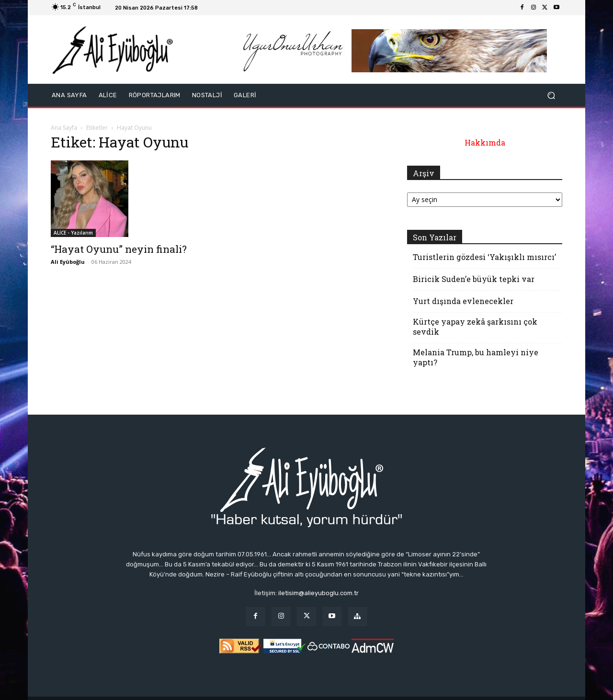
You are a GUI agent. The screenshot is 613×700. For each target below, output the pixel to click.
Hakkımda (485, 142)
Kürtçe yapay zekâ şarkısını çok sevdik (475, 327)
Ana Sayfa (64, 128)
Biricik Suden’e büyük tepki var (474, 279)
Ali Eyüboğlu (68, 262)
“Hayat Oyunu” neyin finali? (119, 249)
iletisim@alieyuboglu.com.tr (318, 593)
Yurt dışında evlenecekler (463, 301)
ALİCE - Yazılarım (73, 233)
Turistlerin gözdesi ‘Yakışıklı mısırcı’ (484, 257)
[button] (551, 96)
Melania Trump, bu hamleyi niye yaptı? (476, 357)
